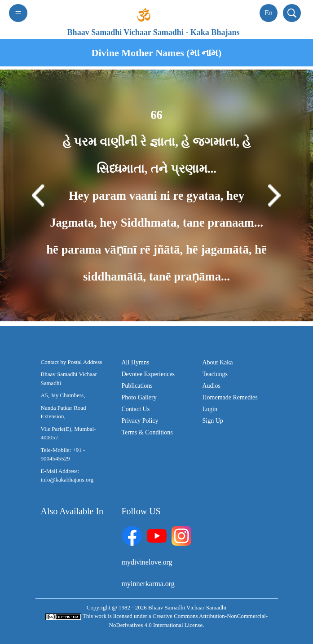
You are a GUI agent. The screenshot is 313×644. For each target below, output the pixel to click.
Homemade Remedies (230, 397)
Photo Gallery (139, 397)
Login (210, 409)
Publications (137, 386)
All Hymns (136, 362)
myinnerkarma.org (148, 584)
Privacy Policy (140, 421)
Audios (212, 386)
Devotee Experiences (148, 374)
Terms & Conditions (147, 432)
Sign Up (213, 421)
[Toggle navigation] (18, 13)
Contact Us (136, 409)
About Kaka (218, 362)
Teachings (215, 374)
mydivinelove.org (147, 562)
